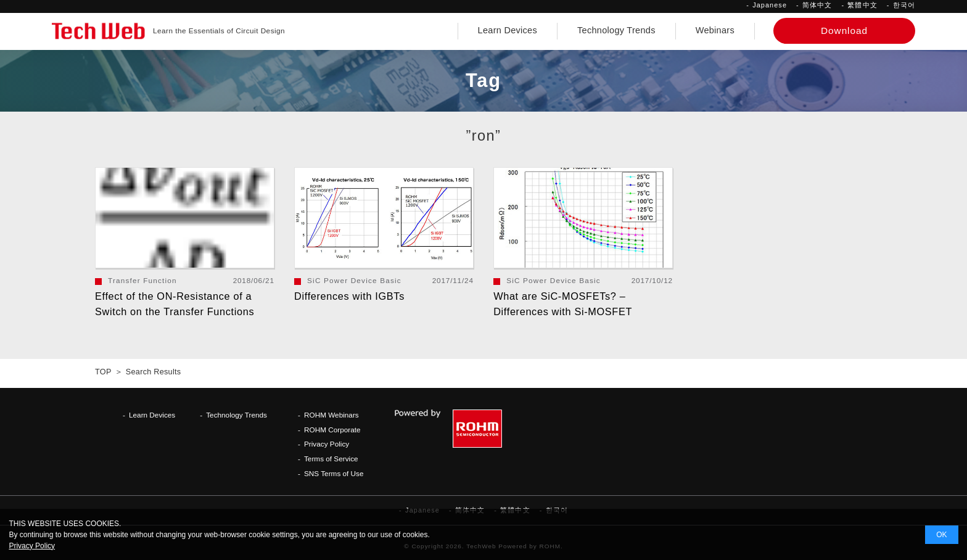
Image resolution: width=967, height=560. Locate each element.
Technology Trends (616, 30)
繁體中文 (862, 5)
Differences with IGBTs (349, 296)
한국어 (904, 5)
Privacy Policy (327, 444)
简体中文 (817, 5)
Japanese (770, 5)
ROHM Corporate (332, 430)
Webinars (715, 30)
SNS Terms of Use (334, 473)
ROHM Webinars (331, 415)
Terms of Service (331, 459)
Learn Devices (508, 30)
